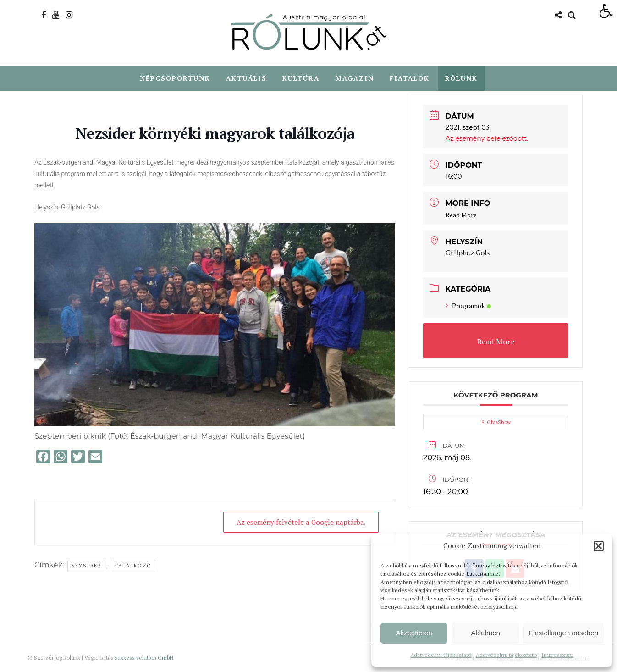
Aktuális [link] (246, 78)
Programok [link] (468, 306)
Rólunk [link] (461, 78)
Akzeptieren (414, 633)
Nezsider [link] (86, 566)
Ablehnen (485, 633)
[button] (599, 546)
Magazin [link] (355, 78)
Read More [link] (461, 215)
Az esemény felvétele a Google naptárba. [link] (301, 523)
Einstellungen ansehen (563, 633)
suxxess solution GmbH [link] (144, 658)
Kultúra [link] (301, 78)
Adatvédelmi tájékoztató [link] (441, 655)
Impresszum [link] (557, 655)
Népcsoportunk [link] (175, 78)
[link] (606, 11)
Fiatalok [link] (410, 78)
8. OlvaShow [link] (496, 423)
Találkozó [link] (133, 566)
